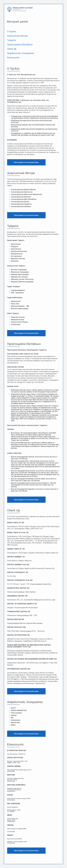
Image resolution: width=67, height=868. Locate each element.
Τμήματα (11, 40)
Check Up (12, 49)
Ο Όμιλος (12, 31)
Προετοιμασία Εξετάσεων (20, 45)
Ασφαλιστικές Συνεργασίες (21, 53)
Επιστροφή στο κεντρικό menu (26, 162)
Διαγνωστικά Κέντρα (17, 36)
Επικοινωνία (13, 58)
